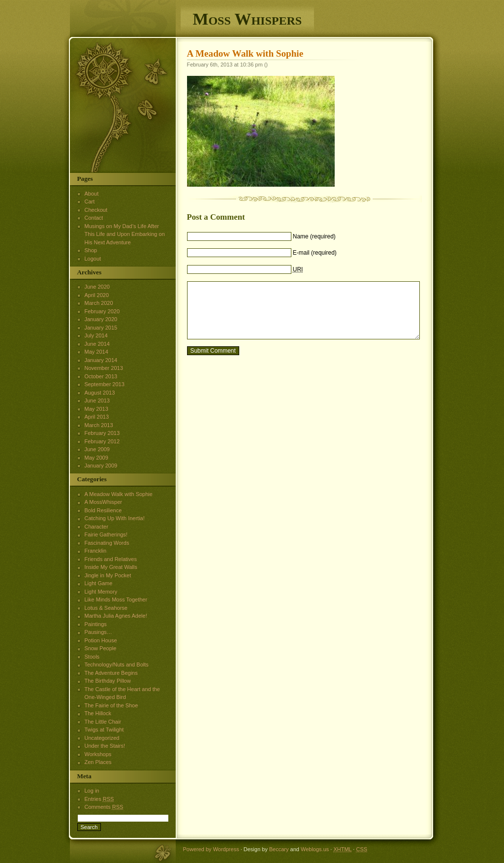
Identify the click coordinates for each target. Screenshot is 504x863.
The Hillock (98, 713)
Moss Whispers (248, 19)
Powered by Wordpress (211, 849)
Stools (92, 657)
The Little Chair (103, 722)
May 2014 (96, 352)
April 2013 (97, 417)
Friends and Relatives (111, 559)
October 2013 (101, 376)
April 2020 (97, 295)
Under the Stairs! (105, 746)
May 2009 (96, 458)
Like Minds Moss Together (116, 599)
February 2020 (102, 311)
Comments (104, 807)
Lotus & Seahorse (106, 608)
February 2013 (102, 433)
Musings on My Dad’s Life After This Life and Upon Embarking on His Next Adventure (125, 234)
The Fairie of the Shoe (111, 705)
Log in (92, 791)
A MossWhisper (103, 502)
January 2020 (101, 319)
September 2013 (105, 384)
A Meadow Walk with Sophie (245, 53)
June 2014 (97, 344)
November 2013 (104, 368)
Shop (91, 250)
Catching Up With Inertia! (115, 518)
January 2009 (101, 465)
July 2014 (96, 335)
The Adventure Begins (111, 673)
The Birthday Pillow (108, 681)
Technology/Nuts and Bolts (117, 664)
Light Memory (101, 592)
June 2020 (97, 287)
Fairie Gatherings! (106, 534)
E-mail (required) (315, 253)
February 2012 (102, 441)
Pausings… (98, 632)
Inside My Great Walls (111, 567)
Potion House (101, 640)
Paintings (96, 624)
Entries (99, 799)
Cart (90, 201)
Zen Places (98, 762)
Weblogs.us (315, 849)
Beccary (279, 849)
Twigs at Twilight (104, 730)
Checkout (96, 210)
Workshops (98, 754)
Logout (93, 259)
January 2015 (101, 328)
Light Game (99, 583)
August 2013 (100, 393)
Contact (94, 218)
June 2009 (97, 449)
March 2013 (99, 425)
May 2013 (96, 409)
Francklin (96, 551)
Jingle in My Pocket (108, 575)
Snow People (101, 648)
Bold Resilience (103, 510)
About (92, 194)
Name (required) (314, 236)
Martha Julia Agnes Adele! (116, 616)
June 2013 (97, 400)
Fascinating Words (107, 543)
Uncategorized (102, 738)
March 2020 (99, 303)
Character (96, 527)
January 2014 (101, 360)
